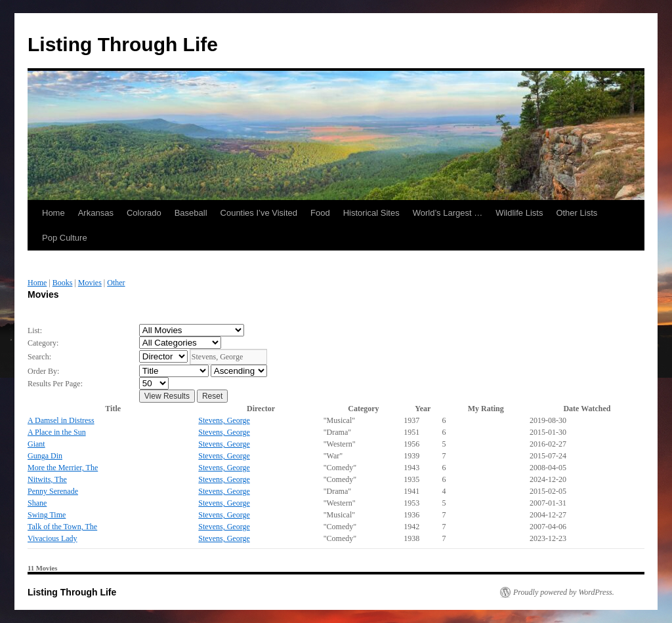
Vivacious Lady (52, 538)
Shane (37, 503)
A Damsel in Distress (61, 420)
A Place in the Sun (57, 432)
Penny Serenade (53, 491)
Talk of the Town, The (62, 527)
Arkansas (96, 213)
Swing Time (47, 515)
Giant (36, 444)
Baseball (191, 213)
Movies (90, 283)
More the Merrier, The (63, 468)
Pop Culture (65, 238)
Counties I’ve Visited (259, 213)
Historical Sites (371, 213)
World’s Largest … (448, 213)
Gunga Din (45, 456)
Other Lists (577, 213)
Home (53, 213)
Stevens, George (224, 420)
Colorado (144, 213)
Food (320, 213)
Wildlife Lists (519, 213)
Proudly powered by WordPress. (564, 592)
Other (116, 283)
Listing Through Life (123, 44)
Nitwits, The (47, 479)
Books (63, 283)
